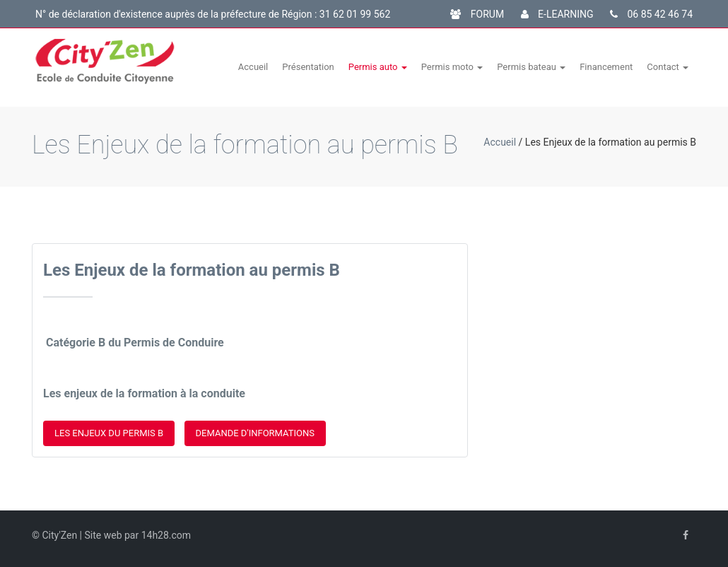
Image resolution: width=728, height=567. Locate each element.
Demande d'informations (255, 433)
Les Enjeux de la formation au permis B (192, 270)
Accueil (253, 67)
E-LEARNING (557, 14)
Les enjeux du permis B (109, 433)
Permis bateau (531, 67)
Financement (606, 67)
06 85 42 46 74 (651, 14)
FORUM (477, 14)
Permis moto (452, 67)
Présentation (308, 67)
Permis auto (378, 67)
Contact (668, 67)
